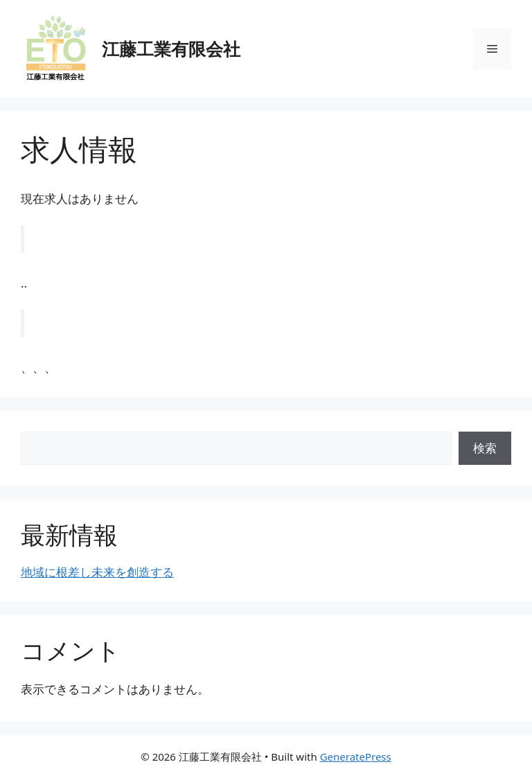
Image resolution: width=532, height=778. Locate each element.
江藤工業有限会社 (171, 48)
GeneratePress (356, 757)
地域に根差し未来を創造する (97, 572)
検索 (485, 448)
